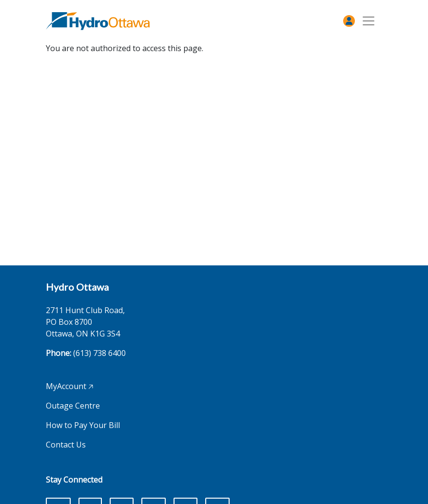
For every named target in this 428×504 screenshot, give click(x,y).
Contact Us (66, 445)
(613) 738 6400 (99, 353)
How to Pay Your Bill (83, 425)
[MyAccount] (349, 21)
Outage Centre (73, 406)
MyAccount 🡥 (69, 386)
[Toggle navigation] (369, 21)
